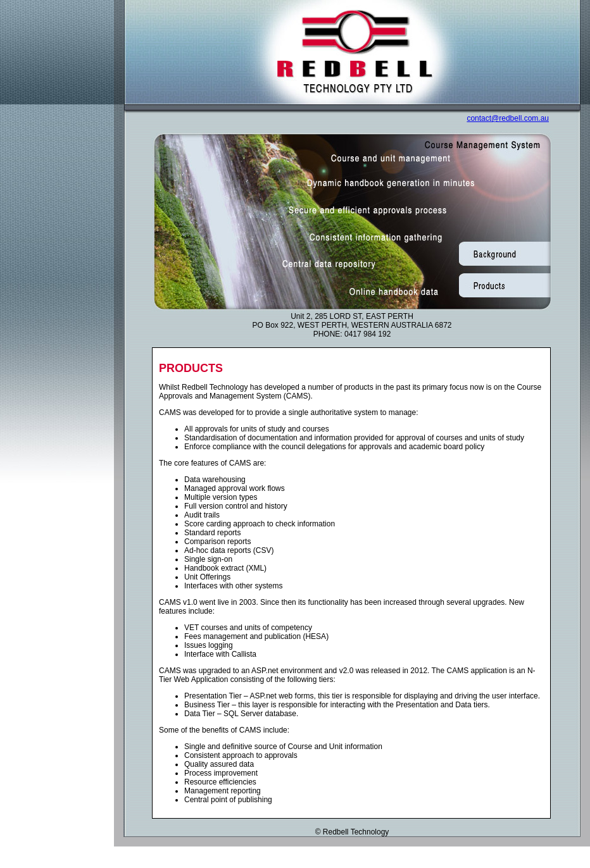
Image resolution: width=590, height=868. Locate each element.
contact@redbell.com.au (508, 118)
